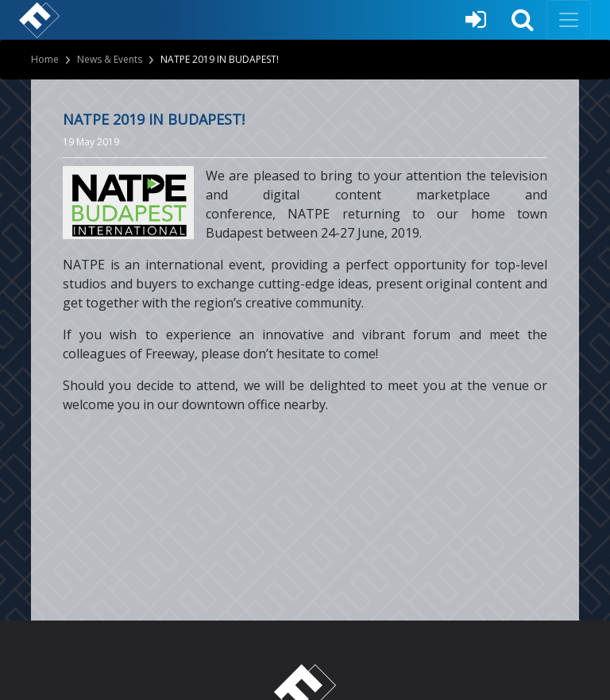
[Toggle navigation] (569, 20)
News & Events (110, 59)
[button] (523, 20)
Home (45, 59)
